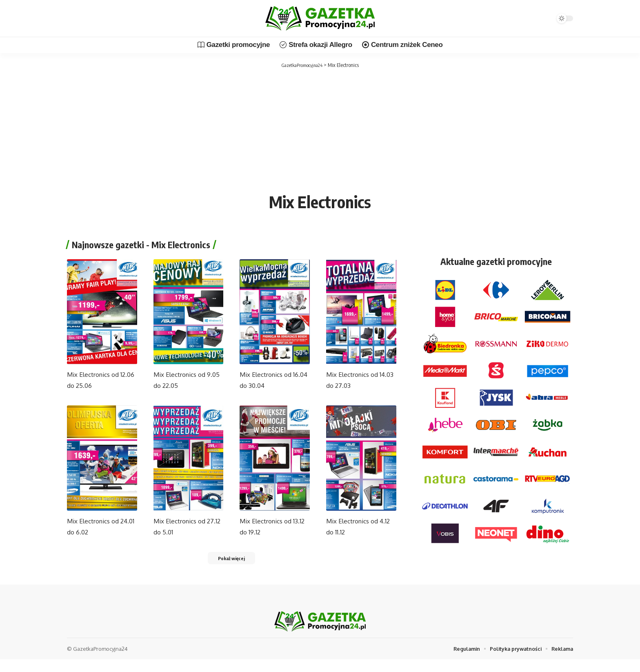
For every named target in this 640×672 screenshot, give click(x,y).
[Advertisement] (320, 131)
